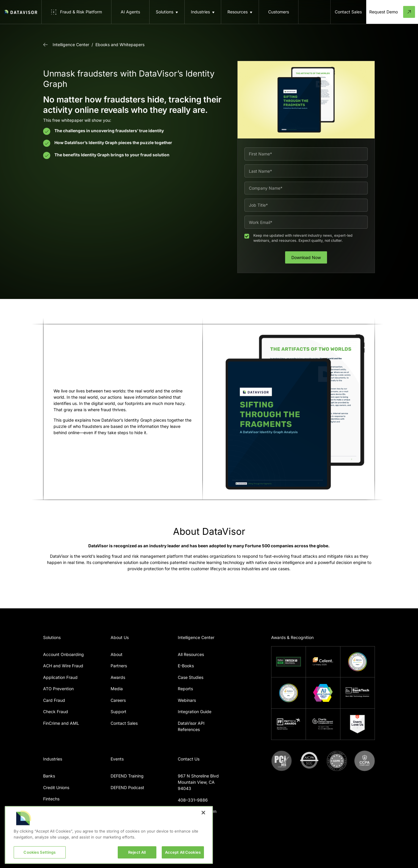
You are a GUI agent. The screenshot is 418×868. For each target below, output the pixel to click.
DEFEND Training (127, 776)
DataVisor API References (191, 726)
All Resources (191, 654)
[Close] (203, 813)
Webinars (187, 700)
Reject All (137, 852)
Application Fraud (60, 677)
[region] (109, 835)
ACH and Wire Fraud (63, 666)
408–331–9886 (193, 800)
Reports (185, 689)
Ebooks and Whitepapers (120, 45)
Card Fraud (54, 700)
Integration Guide (195, 712)
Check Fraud (56, 712)
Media (117, 689)
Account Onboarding (63, 654)
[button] (167, 12)
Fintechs (51, 799)
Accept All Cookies (183, 852)
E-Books (186, 666)
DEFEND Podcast (127, 787)
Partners (119, 666)
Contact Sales (124, 723)
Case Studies (191, 677)
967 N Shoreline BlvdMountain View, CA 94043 (198, 782)
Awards (118, 677)
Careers (118, 700)
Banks (49, 776)
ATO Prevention (58, 689)
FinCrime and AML (61, 723)
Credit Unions (56, 787)
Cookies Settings (40, 852)
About (117, 654)
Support (118, 712)
